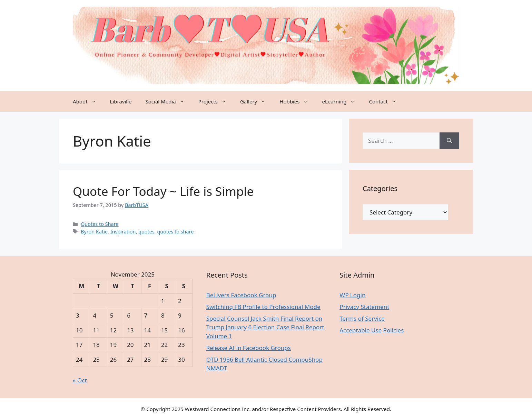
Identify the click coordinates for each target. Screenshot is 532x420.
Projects (216, 101)
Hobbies (297, 101)
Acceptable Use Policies (372, 330)
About (88, 101)
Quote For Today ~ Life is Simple (163, 191)
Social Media (169, 101)
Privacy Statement (364, 307)
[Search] (449, 141)
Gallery (256, 101)
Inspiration (123, 232)
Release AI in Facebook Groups (249, 348)
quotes (146, 232)
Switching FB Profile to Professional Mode (263, 307)
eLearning (342, 101)
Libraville (121, 101)
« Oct (80, 380)
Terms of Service (362, 318)
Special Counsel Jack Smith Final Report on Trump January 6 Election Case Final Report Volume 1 (265, 327)
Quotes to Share (100, 224)
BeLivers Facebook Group (241, 295)
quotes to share (175, 232)
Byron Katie (94, 232)
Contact (386, 101)
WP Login (352, 295)
